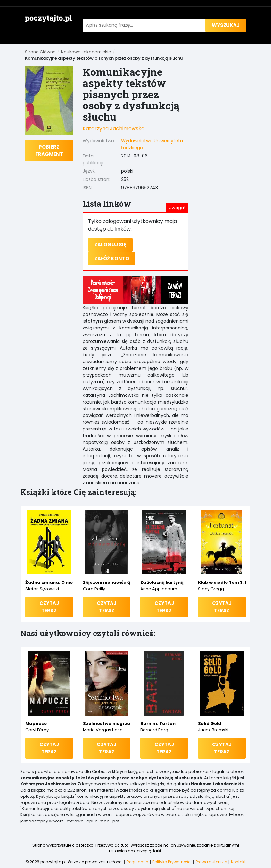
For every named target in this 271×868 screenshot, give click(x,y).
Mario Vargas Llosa (103, 730)
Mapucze (36, 723)
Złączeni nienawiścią (107, 582)
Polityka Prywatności (172, 862)
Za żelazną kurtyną (162, 582)
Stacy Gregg (211, 589)
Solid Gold (210, 723)
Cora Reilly (94, 589)
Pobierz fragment (49, 150)
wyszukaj (226, 25)
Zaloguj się (110, 245)
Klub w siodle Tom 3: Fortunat (222, 582)
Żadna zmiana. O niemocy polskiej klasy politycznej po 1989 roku (49, 582)
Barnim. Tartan (158, 723)
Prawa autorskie (211, 862)
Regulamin (137, 862)
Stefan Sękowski (42, 589)
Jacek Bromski (213, 730)
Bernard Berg (154, 730)
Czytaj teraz (49, 607)
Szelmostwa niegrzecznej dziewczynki (107, 723)
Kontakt (238, 862)
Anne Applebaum (159, 589)
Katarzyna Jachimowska (114, 128)
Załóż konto (112, 258)
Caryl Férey (37, 730)
